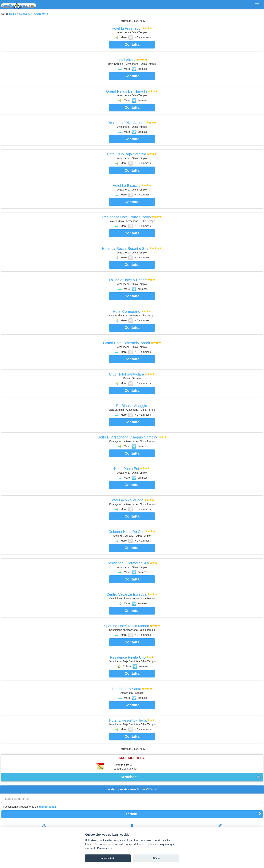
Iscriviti (193, 814)
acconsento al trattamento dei (29, 807)
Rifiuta (156, 858)
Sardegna (24, 14)
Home (13, 14)
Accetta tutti (108, 858)
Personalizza (105, 848)
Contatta (132, 44)
